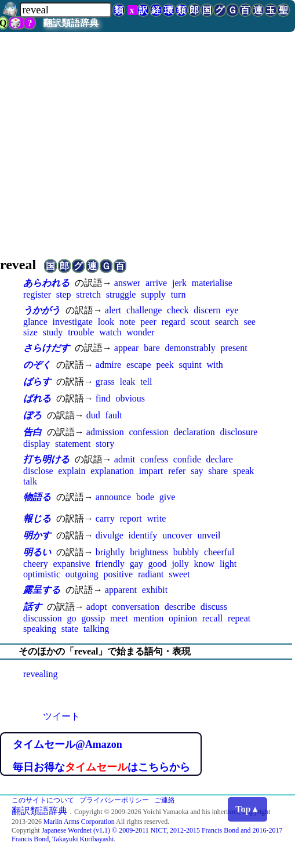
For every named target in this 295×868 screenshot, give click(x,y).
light (228, 564)
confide (187, 459)
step (64, 294)
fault (114, 415)
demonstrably (190, 348)
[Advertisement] (147, 143)
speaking (40, 629)
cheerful (219, 552)
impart (151, 471)
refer (177, 471)
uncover (177, 535)
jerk (179, 283)
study (53, 332)
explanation (112, 471)
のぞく (37, 365)
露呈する (42, 590)
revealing (41, 674)
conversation (136, 607)
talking (96, 629)
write (156, 518)
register (37, 294)
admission (105, 432)
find (103, 398)
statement (73, 444)
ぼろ (32, 415)
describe (180, 607)
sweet (179, 574)
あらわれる (46, 283)
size (30, 332)
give (167, 497)
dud (93, 415)
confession (148, 432)
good (158, 564)
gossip (93, 618)
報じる (37, 518)
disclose (38, 471)
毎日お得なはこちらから (101, 767)
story (105, 444)
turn (179, 294)
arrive (156, 283)
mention (148, 618)
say (197, 471)
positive (118, 574)
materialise (212, 283)
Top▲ (247, 809)
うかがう (42, 310)
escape (139, 365)
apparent (121, 590)
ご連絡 (165, 800)
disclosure (239, 432)
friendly (110, 564)
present (234, 348)
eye (232, 310)
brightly (110, 552)
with (214, 365)
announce (113, 497)
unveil (209, 535)
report (130, 518)
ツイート (61, 716)
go (71, 618)
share (218, 471)
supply (153, 294)
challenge (144, 310)
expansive (71, 564)
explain (72, 471)
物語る (37, 497)
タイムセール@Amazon (68, 744)
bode (145, 497)
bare (152, 348)
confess (154, 459)
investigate (73, 322)
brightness (149, 552)
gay (136, 564)
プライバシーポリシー (114, 800)
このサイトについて (43, 800)
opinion (183, 618)
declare (220, 459)
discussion (43, 618)
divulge (110, 535)
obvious (130, 398)
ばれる (37, 398)
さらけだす (46, 348)
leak (127, 381)
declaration (194, 432)
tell (146, 381)
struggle (121, 294)
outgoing (82, 574)
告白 (32, 432)
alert (113, 310)
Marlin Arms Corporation (79, 822)
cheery (36, 564)
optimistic (42, 574)
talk (30, 481)
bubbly (186, 552)
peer (148, 322)
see (249, 322)
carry (105, 518)
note (128, 322)
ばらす (37, 381)
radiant (151, 574)
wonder (140, 332)
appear (127, 348)
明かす (37, 535)
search (227, 322)
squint (190, 365)
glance (35, 322)
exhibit (155, 590)
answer (127, 283)
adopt (97, 607)
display (37, 444)
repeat (239, 618)
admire (108, 365)
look (106, 322)
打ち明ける (46, 459)
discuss (214, 607)
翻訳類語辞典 (71, 23)
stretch (88, 294)
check (178, 310)
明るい (37, 552)
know (205, 564)
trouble (81, 332)
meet (119, 618)
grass (105, 381)
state (70, 629)
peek (165, 365)
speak (243, 471)
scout (200, 322)
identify (143, 535)
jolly (180, 564)
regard (174, 322)
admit (125, 459)
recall (213, 618)
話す (32, 607)
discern (207, 310)
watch (110, 332)
